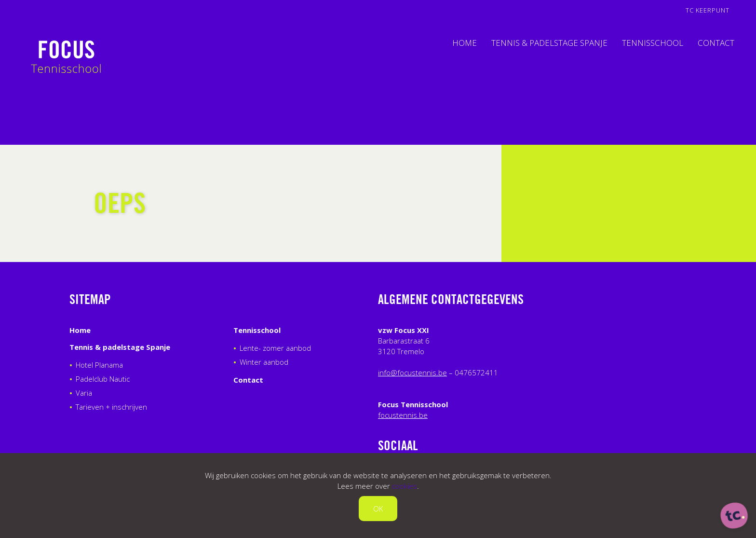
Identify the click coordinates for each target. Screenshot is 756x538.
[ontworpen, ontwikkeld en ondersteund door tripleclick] (734, 516)
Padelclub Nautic (103, 379)
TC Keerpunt (708, 10)
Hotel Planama (99, 365)
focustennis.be (403, 415)
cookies (405, 486)
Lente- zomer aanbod (275, 348)
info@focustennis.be (412, 372)
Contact (716, 43)
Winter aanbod (264, 362)
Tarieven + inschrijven (111, 407)
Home (465, 43)
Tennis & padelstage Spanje (549, 43)
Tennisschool (653, 43)
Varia (84, 393)
